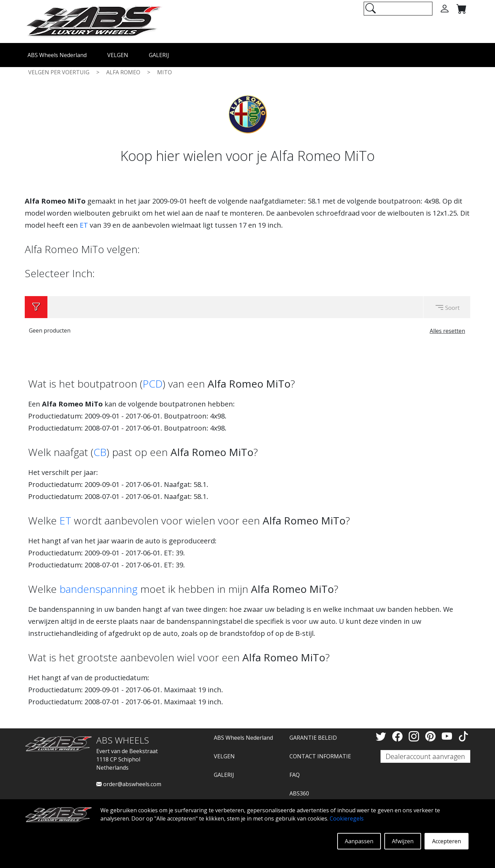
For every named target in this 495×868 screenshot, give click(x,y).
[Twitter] (382, 736)
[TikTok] (463, 736)
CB (100, 452)
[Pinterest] (432, 736)
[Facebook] (399, 736)
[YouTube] (448, 736)
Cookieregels (347, 818)
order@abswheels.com (129, 784)
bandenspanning (98, 589)
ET (84, 225)
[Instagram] (415, 736)
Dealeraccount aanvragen (425, 756)
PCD (153, 384)
